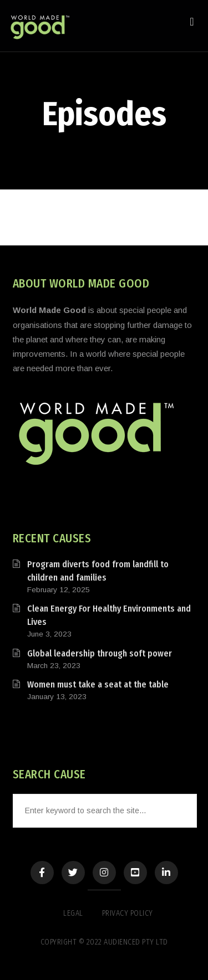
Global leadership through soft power (100, 653)
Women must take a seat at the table (98, 684)
